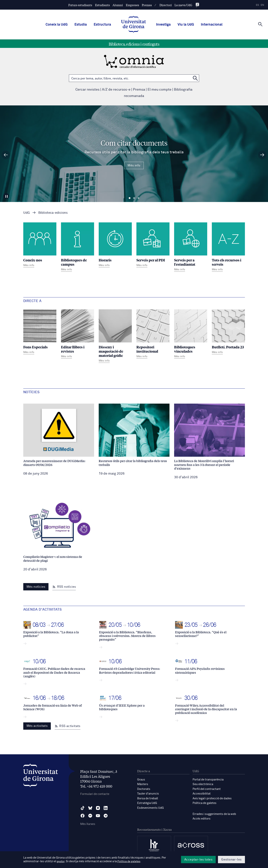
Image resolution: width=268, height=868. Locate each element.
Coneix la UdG (57, 25)
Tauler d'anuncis (148, 793)
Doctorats (144, 789)
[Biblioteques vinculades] (191, 334)
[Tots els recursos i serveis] (228, 247)
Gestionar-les (231, 860)
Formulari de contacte (95, 794)
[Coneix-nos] (40, 245)
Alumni (118, 5)
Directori (166, 5)
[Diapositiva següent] (262, 155)
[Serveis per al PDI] (153, 245)
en (262, 5)
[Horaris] (115, 245)
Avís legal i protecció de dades (212, 798)
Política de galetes (205, 803)
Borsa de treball (148, 798)
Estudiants (102, 5)
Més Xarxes (88, 824)
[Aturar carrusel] (7, 195)
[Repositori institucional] (153, 334)
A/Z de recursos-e (116, 90)
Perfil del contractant (207, 789)
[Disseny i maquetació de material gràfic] (115, 337)
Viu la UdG (186, 25)
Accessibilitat (202, 793)
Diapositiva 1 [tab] (130, 198)
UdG (27, 213)
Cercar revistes (87, 90)
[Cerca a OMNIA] (195, 78)
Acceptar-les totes (198, 860)
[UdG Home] (134, 25)
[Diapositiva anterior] (6, 155)
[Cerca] (260, 24)
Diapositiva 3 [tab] (138, 198)
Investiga (163, 25)
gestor (61, 862)
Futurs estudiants (80, 5)
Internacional (212, 25)
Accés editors (202, 818)
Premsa (147, 5)
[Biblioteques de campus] (78, 247)
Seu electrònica (203, 784)
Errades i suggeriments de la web (214, 813)
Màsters (143, 784)
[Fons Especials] (40, 332)
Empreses (132, 5)
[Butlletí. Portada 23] (228, 332)
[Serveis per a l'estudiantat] (191, 247)
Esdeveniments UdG (150, 807)
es (257, 5)
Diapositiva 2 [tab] (134, 198)
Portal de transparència (208, 780)
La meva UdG (183, 5)
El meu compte (159, 90)
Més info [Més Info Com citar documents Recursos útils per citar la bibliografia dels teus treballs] (134, 165)
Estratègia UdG (147, 803)
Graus (141, 780)
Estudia (81, 25)
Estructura (102, 25)
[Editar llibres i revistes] (78, 334)
